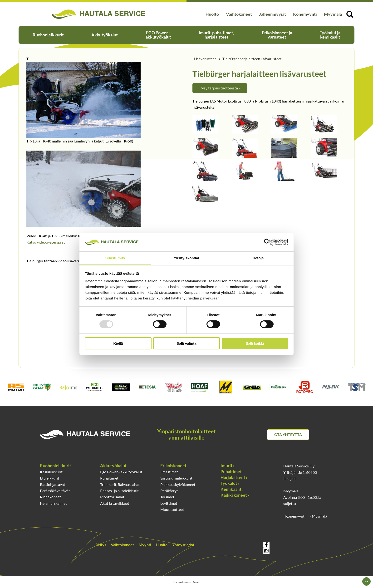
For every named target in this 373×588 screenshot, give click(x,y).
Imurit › (228, 466)
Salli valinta (187, 343)
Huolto (212, 14)
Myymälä (333, 14)
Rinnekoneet (50, 497)
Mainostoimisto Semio (186, 582)
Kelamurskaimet (53, 503)
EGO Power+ (158, 35)
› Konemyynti (294, 516)
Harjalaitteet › (234, 478)
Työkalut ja (330, 35)
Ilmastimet (169, 472)
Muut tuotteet (172, 510)
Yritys (101, 545)
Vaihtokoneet (239, 14)
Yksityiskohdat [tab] (186, 258)
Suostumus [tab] (115, 258)
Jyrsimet (167, 497)
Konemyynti (305, 14)
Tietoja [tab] (258, 258)
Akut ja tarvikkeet (115, 503)
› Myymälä (319, 516)
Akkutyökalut (105, 35)
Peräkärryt (169, 491)
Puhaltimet (109, 478)
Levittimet (169, 503)
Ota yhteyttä (288, 435)
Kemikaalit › (232, 489)
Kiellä (118, 343)
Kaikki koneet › (235, 495)
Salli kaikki (255, 343)
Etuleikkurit (50, 478)
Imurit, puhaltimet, (216, 35)
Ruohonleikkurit (48, 35)
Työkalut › (230, 483)
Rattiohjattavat (53, 485)
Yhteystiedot (183, 545)
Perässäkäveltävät (55, 491)
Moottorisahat (112, 497)
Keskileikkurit (51, 472)
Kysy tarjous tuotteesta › (220, 88)
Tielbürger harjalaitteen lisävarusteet (252, 59)
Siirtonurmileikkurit (176, 478)
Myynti (145, 545)
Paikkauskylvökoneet (178, 485)
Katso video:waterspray (46, 242)
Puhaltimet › (232, 472)
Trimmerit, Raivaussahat (120, 485)
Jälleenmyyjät (272, 14)
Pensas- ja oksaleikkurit (119, 491)
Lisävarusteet (205, 59)
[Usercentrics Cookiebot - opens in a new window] (267, 242)
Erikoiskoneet (173, 466)
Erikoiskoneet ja (277, 35)
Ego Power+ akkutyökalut (121, 472)
